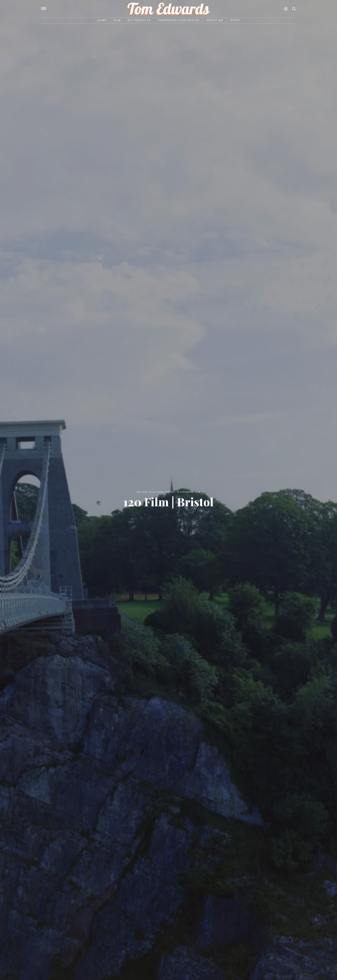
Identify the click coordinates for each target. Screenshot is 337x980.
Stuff (235, 20)
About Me (215, 20)
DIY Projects (139, 20)
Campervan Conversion (178, 20)
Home (102, 20)
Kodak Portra (165, 492)
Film (117, 20)
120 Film (142, 492)
